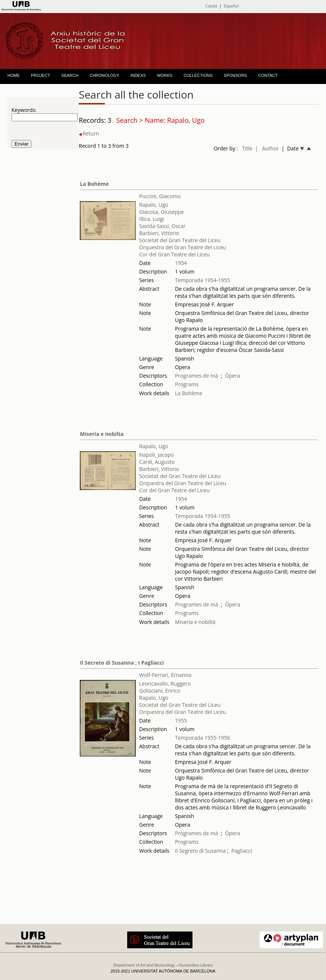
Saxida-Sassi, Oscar (162, 226)
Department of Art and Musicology (144, 965)
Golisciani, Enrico (160, 691)
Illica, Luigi (152, 219)
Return (89, 133)
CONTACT (268, 75)
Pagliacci (242, 851)
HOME (14, 75)
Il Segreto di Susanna (200, 851)
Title (247, 148)
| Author (267, 148)
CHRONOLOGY (104, 75)
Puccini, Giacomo (160, 196)
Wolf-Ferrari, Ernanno (165, 675)
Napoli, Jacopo (156, 455)
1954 (181, 263)
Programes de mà (197, 376)
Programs (187, 384)
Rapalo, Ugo (154, 205)
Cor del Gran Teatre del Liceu (174, 254)
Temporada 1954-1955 (203, 280)
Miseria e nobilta (102, 434)
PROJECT (40, 75)
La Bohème (94, 184)
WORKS (165, 75)
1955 (181, 720)
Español (231, 6)
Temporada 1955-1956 (203, 738)
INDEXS (138, 75)
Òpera (233, 376)
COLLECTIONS (198, 75)
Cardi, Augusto (157, 462)
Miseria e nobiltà (195, 622)
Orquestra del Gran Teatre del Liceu (183, 247)
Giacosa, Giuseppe (162, 212)
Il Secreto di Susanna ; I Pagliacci (122, 663)
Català (211, 6)
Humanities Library (196, 965)
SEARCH (70, 75)
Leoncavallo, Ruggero (165, 683)
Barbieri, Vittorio (159, 233)
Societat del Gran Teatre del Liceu (180, 240)
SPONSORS (235, 75)
